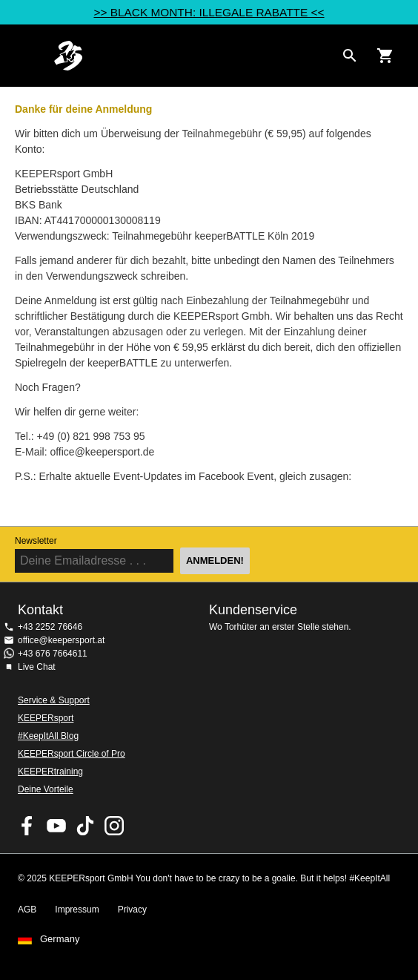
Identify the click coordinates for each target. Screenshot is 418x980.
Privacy (132, 910)
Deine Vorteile (46, 789)
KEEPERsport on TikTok (85, 826)
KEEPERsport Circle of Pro (72, 754)
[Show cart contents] (385, 56)
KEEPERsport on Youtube (56, 826)
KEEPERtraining (50, 772)
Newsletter (36, 541)
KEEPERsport (46, 718)
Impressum (77, 910)
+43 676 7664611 (53, 654)
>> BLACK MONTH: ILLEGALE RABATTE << (209, 12)
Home (194, 56)
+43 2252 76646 (50, 627)
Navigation (24, 56)
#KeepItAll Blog (48, 736)
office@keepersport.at (61, 640)
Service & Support (54, 700)
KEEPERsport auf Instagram (114, 826)
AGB (27, 910)
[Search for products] (350, 56)
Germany (60, 939)
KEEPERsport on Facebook (27, 826)
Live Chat (37, 667)
